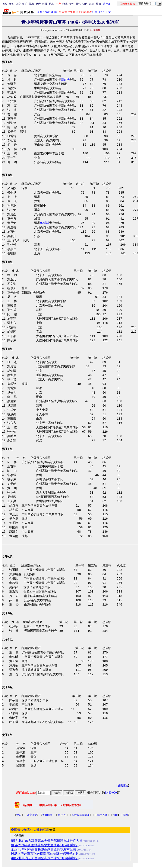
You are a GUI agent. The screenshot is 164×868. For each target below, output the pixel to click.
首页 (5, 4)
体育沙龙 (32, 815)
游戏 (65, 4)
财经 (38, 4)
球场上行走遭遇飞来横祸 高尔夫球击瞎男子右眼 (45, 854)
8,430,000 (111, 793)
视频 (32, 4)
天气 (78, 4)
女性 (72, 4)
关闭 (125, 815)
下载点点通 (101, 815)
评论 (19, 815)
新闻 (12, 4)
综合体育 (51, 12)
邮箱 (92, 4)
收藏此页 (47, 815)
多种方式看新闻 (81, 815)
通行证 (107, 4)
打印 (115, 815)
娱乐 (25, 4)
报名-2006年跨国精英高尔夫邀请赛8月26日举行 (44, 845)
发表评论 (123, 785)
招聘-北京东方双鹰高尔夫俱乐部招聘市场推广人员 (47, 841)
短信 (85, 4)
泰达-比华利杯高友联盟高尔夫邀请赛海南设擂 (43, 849)
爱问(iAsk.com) (26, 793)
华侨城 (45, 223)
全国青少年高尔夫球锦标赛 (30, 830)
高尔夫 (99, 12)
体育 (18, 4)
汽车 (52, 4)
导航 (98, 4)
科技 (45, 4)
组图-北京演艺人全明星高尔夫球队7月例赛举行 (44, 858)
